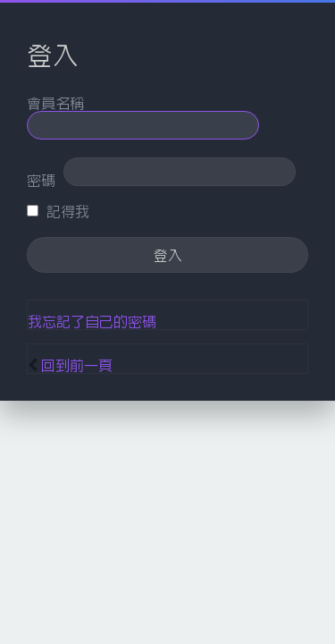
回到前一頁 (77, 365)
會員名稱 (55, 103)
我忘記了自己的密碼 (92, 321)
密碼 (41, 180)
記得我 (58, 211)
